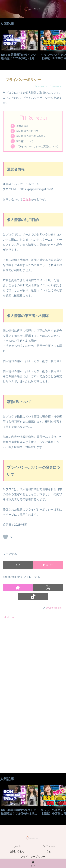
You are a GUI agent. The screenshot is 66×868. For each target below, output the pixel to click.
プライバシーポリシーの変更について (37, 146)
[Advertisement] (33, 658)
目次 (29, 118)
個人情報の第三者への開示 (31, 136)
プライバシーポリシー (33, 857)
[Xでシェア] (18, 565)
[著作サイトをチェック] (18, 588)
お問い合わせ (17, 851)
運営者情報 (22, 126)
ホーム (17, 846)
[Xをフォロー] (48, 588)
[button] (60, 46)
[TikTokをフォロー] (33, 596)
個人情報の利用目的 (27, 131)
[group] (20, 46)
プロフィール (49, 846)
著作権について (25, 141)
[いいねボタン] (5, 537)
